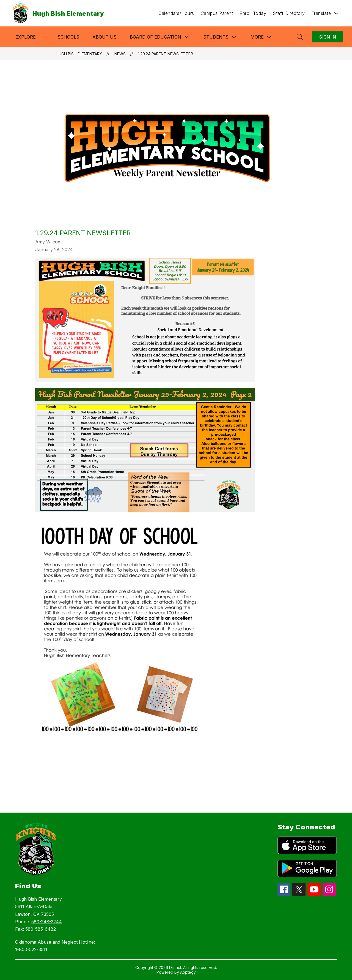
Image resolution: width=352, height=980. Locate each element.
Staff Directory (289, 13)
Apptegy (188, 972)
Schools (68, 37)
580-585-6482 (41, 929)
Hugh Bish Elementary (79, 54)
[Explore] (41, 37)
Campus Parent (217, 13)
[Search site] (300, 37)
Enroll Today (253, 13)
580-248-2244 (47, 922)
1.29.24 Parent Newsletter (166, 54)
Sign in (328, 37)
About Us (105, 37)
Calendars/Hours (176, 13)
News (120, 54)
